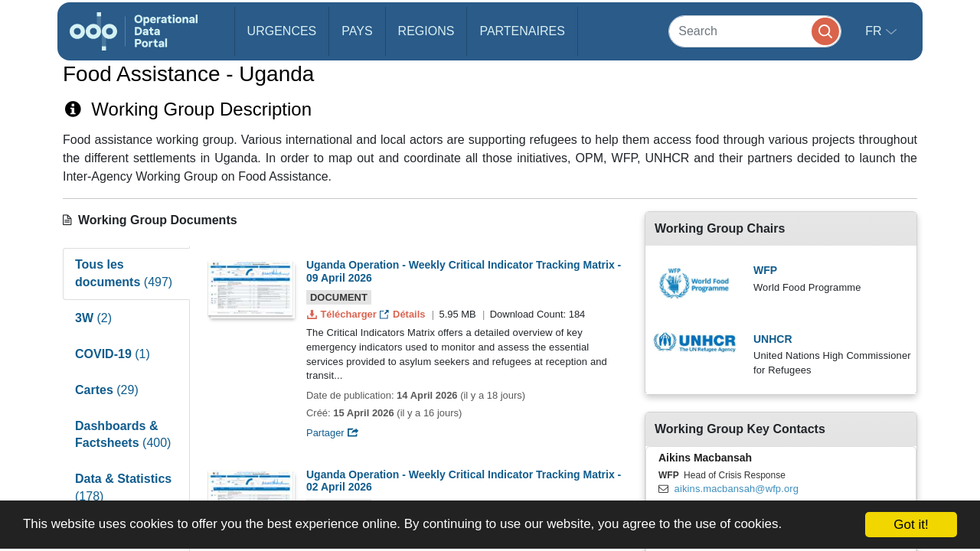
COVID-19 (113, 354)
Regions (426, 31)
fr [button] (875, 31)
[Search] (755, 31)
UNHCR (773, 339)
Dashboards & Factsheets (123, 435)
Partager (333, 433)
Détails (404, 314)
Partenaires (522, 31)
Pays (357, 31)
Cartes (107, 390)
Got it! (911, 525)
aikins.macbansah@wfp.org (737, 489)
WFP (765, 270)
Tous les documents (124, 273)
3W (93, 318)
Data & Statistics (123, 487)
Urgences (282, 31)
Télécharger (343, 314)
